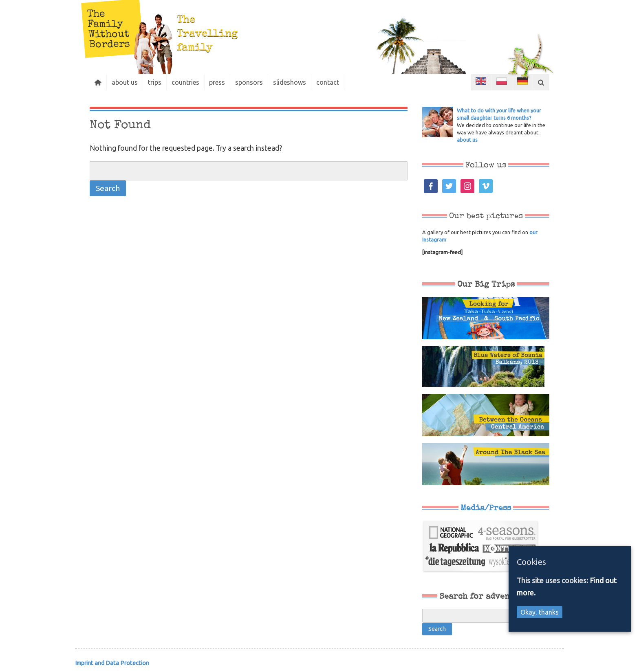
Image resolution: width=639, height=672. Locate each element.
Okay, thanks (540, 612)
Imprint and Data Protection (112, 663)
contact (328, 82)
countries (185, 82)
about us (125, 82)
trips (155, 82)
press (217, 82)
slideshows (290, 82)
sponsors (249, 82)
